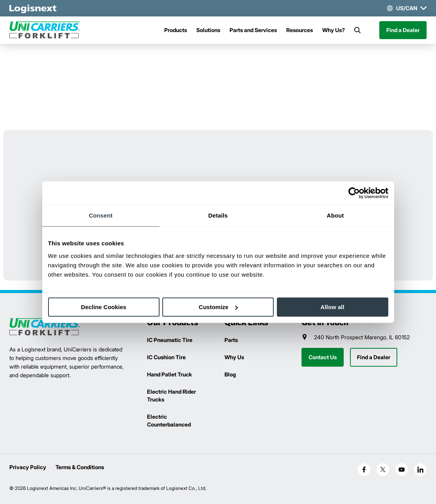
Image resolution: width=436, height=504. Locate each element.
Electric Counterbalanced (169, 420)
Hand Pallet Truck (170, 374)
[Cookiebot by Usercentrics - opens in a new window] (354, 193)
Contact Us (323, 357)
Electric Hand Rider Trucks (171, 395)
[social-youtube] (402, 470)
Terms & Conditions (80, 467)
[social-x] (383, 470)
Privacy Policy (28, 467)
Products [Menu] (176, 30)
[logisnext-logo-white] (33, 8)
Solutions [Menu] (208, 30)
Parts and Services (253, 30)
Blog (230, 374)
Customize (218, 307)
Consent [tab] (101, 215)
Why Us (234, 357)
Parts (231, 340)
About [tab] (336, 215)
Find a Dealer (403, 30)
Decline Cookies (104, 307)
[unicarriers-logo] (45, 30)
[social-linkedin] (420, 470)
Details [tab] (218, 215)
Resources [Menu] (300, 30)
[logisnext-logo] (45, 327)
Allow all (333, 307)
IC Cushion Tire (166, 357)
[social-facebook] (364, 470)
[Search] (357, 30)
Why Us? (334, 30)
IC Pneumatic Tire (170, 340)
